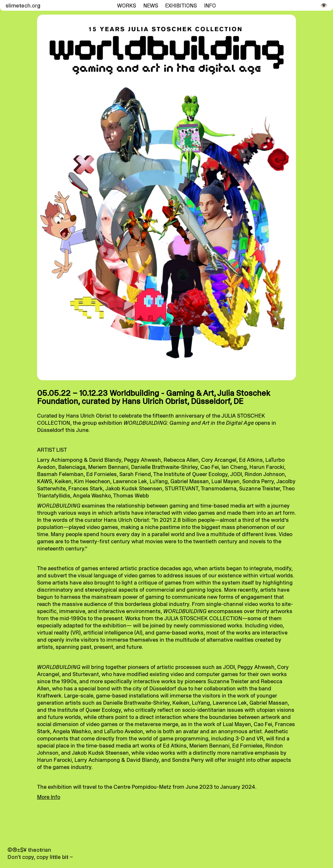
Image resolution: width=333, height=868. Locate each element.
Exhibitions (181, 6)
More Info (49, 797)
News (151, 6)
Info (210, 6)
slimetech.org (22, 6)
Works (127, 6)
